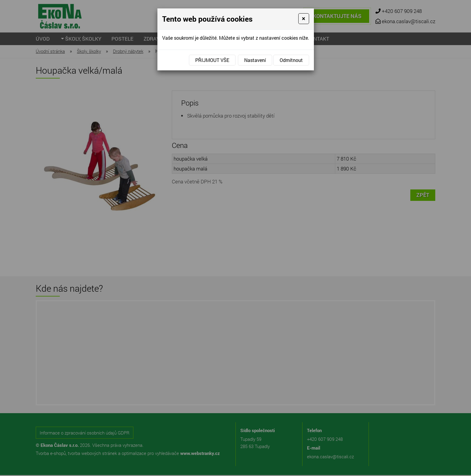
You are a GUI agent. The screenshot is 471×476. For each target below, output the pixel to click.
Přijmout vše (212, 60)
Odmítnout (291, 60)
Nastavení (255, 60)
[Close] (304, 19)
